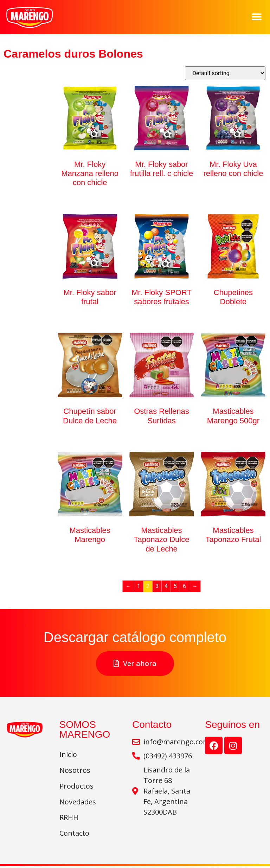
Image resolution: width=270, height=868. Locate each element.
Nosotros (75, 771)
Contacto (74, 835)
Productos (76, 787)
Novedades (79, 803)
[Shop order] (225, 73)
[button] (257, 17)
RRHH (69, 819)
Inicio (68, 754)
